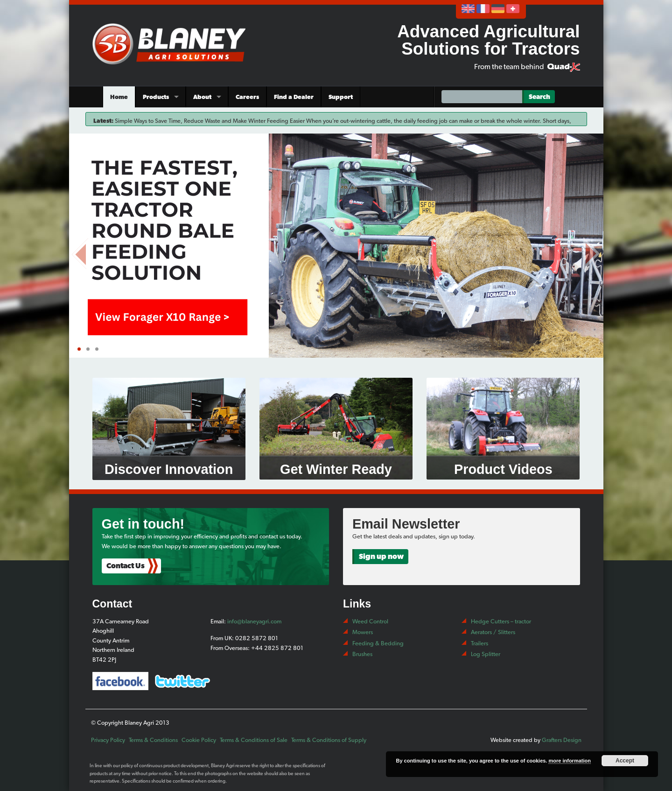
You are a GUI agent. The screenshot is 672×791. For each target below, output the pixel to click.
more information (569, 761)
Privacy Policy (108, 740)
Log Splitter (486, 654)
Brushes (362, 654)
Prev (81, 251)
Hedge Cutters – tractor (501, 621)
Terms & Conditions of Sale (254, 740)
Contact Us (126, 566)
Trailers (479, 643)
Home (119, 97)
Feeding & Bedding (378, 643)
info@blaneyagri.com (254, 621)
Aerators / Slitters (493, 632)
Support (341, 97)
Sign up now (381, 556)
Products (156, 97)
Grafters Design (562, 740)
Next (592, 251)
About (202, 97)
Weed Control (370, 621)
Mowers (363, 632)
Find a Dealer (294, 97)
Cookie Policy (199, 740)
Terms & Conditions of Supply (329, 740)
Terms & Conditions (153, 740)
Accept (625, 761)
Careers (247, 97)
